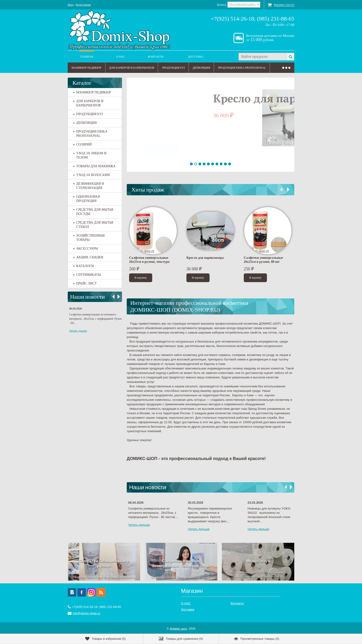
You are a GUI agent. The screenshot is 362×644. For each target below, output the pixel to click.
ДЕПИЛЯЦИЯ (201, 68)
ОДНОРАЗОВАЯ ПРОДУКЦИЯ (87, 199)
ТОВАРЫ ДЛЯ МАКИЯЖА (94, 166)
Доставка (196, 57)
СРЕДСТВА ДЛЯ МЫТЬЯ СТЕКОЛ (93, 225)
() (105, 639)
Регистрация (83, 5)
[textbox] (263, 57)
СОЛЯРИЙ (83, 144)
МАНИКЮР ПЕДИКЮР (86, 68)
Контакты (156, 57)
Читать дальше (78, 331)
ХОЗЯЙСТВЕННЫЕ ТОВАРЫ (89, 238)
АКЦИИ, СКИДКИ (88, 257)
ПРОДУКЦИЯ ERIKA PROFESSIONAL (242, 68)
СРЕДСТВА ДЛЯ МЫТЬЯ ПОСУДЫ (93, 212)
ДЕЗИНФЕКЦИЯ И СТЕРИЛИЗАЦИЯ (89, 186)
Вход (71, 5)
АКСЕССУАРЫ (86, 249)
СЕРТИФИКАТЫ (87, 275)
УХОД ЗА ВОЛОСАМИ (92, 175)
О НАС (121, 57)
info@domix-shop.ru (86, 612)
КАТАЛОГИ (84, 266)
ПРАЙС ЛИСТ (85, 283)
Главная (87, 57)
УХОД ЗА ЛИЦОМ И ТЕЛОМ (90, 155)
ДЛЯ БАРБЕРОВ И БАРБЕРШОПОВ (132, 68)
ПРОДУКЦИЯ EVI (173, 68)
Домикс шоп (178, 627)
